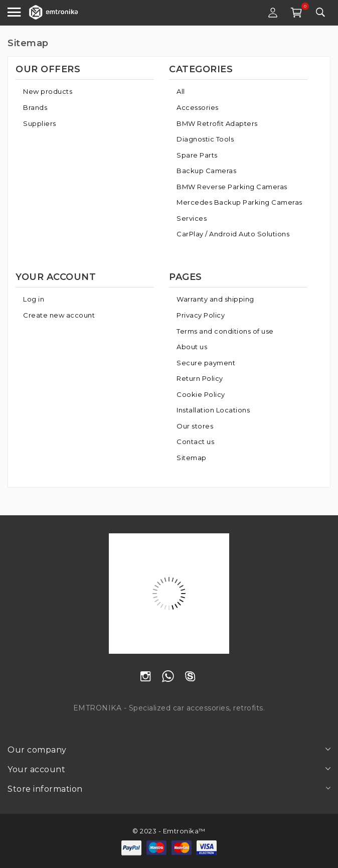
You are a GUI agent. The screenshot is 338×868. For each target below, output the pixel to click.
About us (192, 347)
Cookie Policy (201, 394)
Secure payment (206, 363)
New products (48, 91)
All (181, 91)
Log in (34, 299)
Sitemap (192, 458)
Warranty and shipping (215, 299)
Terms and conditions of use (225, 331)
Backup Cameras (206, 171)
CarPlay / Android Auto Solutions (233, 234)
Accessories (198, 107)
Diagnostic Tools (205, 139)
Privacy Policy (201, 315)
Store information (45, 789)
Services (192, 218)
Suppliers (40, 123)
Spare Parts (197, 155)
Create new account (59, 315)
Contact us (195, 442)
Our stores (195, 426)
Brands (35, 107)
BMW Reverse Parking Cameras (232, 187)
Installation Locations (213, 410)
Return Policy (200, 378)
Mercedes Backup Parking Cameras (239, 202)
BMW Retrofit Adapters (217, 123)
